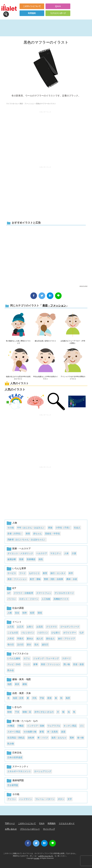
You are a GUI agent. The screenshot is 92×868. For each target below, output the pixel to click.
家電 (42, 732)
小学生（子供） (63, 528)
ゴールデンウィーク (70, 627)
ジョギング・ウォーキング (46, 658)
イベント (17, 622)
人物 (15, 523)
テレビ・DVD (14, 664)
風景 (68, 698)
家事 (35, 664)
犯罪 (32, 613)
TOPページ (10, 823)
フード (22, 573)
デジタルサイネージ (64, 593)
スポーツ (66, 658)
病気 (41, 559)
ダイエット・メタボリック (20, 553)
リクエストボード (58, 13)
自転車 (31, 738)
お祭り (30, 627)
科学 (71, 573)
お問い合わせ (11, 829)
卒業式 (20, 639)
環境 (40, 613)
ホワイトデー (70, 633)
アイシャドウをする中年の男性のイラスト (73, 378)
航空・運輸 (35, 579)
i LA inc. (37, 858)
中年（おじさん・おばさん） (31, 528)
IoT (9, 593)
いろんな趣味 (14, 658)
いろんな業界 (19, 568)
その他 (11, 528)
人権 (10, 613)
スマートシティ (20, 766)
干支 (17, 712)
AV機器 (11, 726)
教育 (45, 573)
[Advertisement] (45, 137)
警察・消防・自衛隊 (53, 579)
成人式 (40, 639)
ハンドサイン (26, 799)
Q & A (58, 6)
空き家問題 (13, 785)
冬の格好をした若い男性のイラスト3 (18, 342)
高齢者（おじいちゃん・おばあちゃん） (27, 540)
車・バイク (43, 738)
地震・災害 (18, 698)
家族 (50, 528)
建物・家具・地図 (22, 679)
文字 (70, 799)
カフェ (27, 658)
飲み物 (11, 744)
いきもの (17, 707)
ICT (14, 588)
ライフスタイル (12, 104)
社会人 (77, 528)
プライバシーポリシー (30, 829)
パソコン (12, 599)
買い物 (67, 664)
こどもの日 (13, 633)
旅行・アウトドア (67, 639)
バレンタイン (28, 633)
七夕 (81, 633)
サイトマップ (49, 829)
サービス (12, 573)
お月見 (11, 627)
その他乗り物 (30, 732)
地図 (10, 684)
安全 (17, 613)
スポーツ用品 (14, 732)
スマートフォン (44, 593)
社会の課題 (18, 608)
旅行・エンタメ (58, 573)
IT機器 (21, 726)
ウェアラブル (54, 726)
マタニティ (56, 553)
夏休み (30, 639)
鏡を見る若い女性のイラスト (46, 341)
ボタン (61, 799)
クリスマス (52, 627)
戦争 (25, 613)
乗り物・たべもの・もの (25, 721)
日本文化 (17, 753)
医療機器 (31, 559)
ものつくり (34, 573)
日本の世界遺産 (15, 757)
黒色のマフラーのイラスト (46, 42)
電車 (72, 738)
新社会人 (50, 639)
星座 (49, 698)
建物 (25, 684)
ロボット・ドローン (29, 599)
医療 (21, 559)
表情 (28, 534)
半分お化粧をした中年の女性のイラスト (46, 378)
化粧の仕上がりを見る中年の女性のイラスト (18, 378)
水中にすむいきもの (44, 712)
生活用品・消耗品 (16, 738)
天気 (34, 698)
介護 (74, 553)
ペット (27, 664)
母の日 (11, 645)
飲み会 (11, 670)
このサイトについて (32, 6)
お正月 (20, 627)
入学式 (11, 639)
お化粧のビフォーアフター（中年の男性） (73, 342)
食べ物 (80, 738)
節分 (29, 645)
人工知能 (46, 599)
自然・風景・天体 (22, 693)
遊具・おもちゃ (59, 738)
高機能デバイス (61, 599)
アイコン (12, 799)
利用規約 (32, 13)
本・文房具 (52, 732)
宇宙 (42, 698)
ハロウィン (43, 633)
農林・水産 (72, 579)
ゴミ (82, 726)
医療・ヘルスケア (22, 549)
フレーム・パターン (45, 799)
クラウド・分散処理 (23, 593)
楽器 (63, 732)
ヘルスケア (42, 553)
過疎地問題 (18, 780)
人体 (66, 553)
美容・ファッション (27, 104)
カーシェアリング (43, 771)
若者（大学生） (15, 534)
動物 (10, 712)
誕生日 (45, 645)
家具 (17, 684)
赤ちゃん (37, 534)
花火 (36, 645)
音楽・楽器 (78, 664)
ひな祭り (56, 633)
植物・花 (27, 712)
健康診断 (12, 559)
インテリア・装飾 (36, 726)
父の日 (20, 645)
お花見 (40, 627)
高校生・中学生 (52, 534)
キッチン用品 (70, 726)
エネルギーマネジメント (19, 771)
